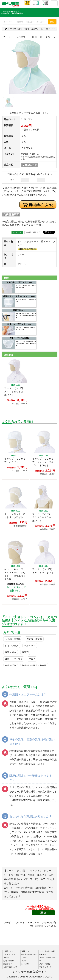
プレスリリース (45, 967)
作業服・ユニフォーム (33, 29)
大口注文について (10, 967)
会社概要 (43, 954)
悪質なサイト (8, 964)
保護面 (25, 652)
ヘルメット (30, 646)
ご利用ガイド (8, 951)
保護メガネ (11, 652)
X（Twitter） (26, 964)
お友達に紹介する (33, 232)
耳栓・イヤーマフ (14, 659)
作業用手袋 (11, 666)
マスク (32, 659)
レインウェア (12, 646)
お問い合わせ (8, 961)
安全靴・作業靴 (13, 639)
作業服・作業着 (34, 639)
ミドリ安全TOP (13, 29)
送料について (27, 951)
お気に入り (17, 233)
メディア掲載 (45, 964)
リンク (24, 961)
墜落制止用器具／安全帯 (34, 666)
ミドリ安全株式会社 (47, 951)
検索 (52, 22)
